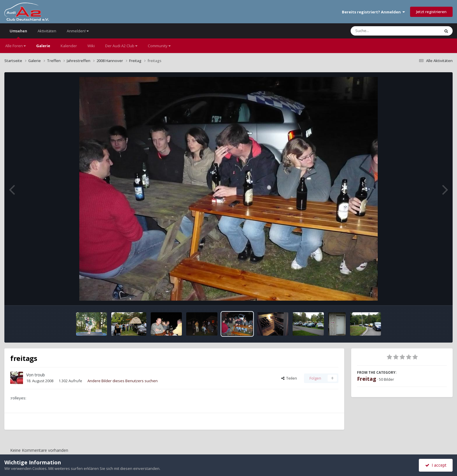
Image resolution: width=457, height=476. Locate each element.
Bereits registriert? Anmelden (373, 12)
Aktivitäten (47, 31)
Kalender (69, 46)
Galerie (43, 46)
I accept (436, 465)
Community (159, 46)
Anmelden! (78, 31)
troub (40, 375)
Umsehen (18, 33)
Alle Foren (15, 46)
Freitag (367, 379)
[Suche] (383, 31)
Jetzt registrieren (431, 12)
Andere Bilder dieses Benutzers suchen (123, 381)
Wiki (91, 46)
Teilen (289, 378)
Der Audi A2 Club (121, 46)
